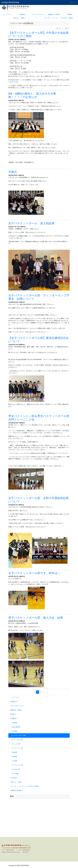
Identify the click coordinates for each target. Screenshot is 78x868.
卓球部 (14, 731)
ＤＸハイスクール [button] (38, 14)
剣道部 (14, 757)
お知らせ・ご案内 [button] (19, 18)
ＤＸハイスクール (17, 706)
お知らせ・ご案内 (16, 782)
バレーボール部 (17, 740)
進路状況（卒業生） (55, 14)
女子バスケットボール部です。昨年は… (34, 573)
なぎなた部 (15, 769)
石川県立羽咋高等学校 (10, 2)
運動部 (14, 718)
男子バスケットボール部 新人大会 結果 (36, 618)
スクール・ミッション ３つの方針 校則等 (59, 18)
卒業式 (13, 172)
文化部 (14, 778)
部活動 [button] (70, 14)
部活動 (13, 714)
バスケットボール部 (18, 735)
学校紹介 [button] (23, 14)
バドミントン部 (17, 748)
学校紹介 (14, 702)
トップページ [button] (7, 14)
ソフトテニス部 (17, 765)
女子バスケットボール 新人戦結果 (31, 223)
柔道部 (14, 752)
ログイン (73, 2)
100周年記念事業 (17, 790)
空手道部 (14, 774)
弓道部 (14, 761)
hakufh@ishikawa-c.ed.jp (13, 852)
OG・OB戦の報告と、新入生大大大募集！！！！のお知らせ (32, 95)
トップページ (14, 697)
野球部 (14, 723)
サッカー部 (15, 744)
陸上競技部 (15, 727)
